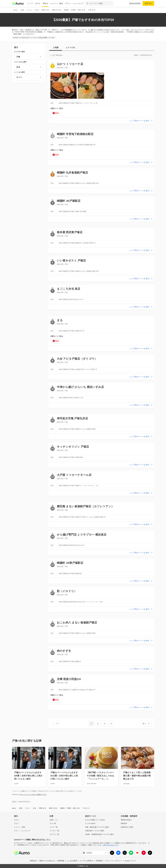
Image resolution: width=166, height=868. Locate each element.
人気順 (56, 47)
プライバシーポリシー (114, 861)
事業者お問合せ (126, 820)
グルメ (45, 3)
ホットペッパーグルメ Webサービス (33, 795)
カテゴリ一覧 (54, 834)
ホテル (38, 3)
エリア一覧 (54, 827)
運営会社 (33, 861)
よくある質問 (72, 861)
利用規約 (99, 861)
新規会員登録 (135, 3)
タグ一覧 (53, 823)
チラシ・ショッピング (74, 3)
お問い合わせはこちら (111, 845)
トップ (30, 3)
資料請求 (124, 823)
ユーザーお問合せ (86, 861)
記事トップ (54, 820)
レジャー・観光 (57, 3)
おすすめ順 (70, 47)
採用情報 (61, 861)
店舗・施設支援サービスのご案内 (97, 827)
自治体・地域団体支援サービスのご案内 (99, 834)
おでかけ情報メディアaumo (95, 820)
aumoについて (131, 861)
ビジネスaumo (90, 823)
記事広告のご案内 (127, 827)
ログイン (148, 3)
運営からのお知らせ (47, 861)
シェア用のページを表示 (141, 121)
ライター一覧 (54, 831)
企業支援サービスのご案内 (95, 831)
